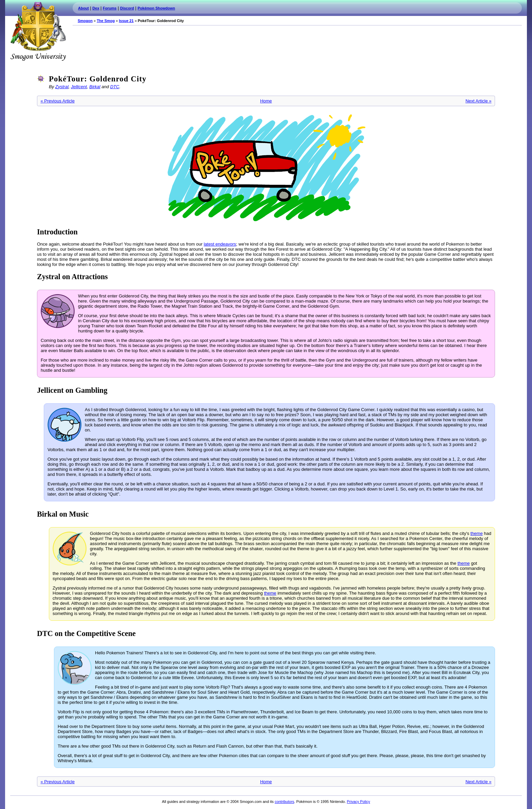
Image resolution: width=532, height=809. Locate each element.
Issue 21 (126, 21)
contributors (284, 802)
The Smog (106, 21)
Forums (110, 8)
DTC (115, 87)
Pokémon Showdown (156, 8)
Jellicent (79, 87)
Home (266, 101)
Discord (127, 8)
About (83, 8)
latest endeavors (220, 244)
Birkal (95, 87)
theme (477, 533)
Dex (96, 8)
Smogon (85, 21)
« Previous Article (58, 101)
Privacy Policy (358, 802)
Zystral (62, 87)
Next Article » (479, 101)
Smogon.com (38, 31)
